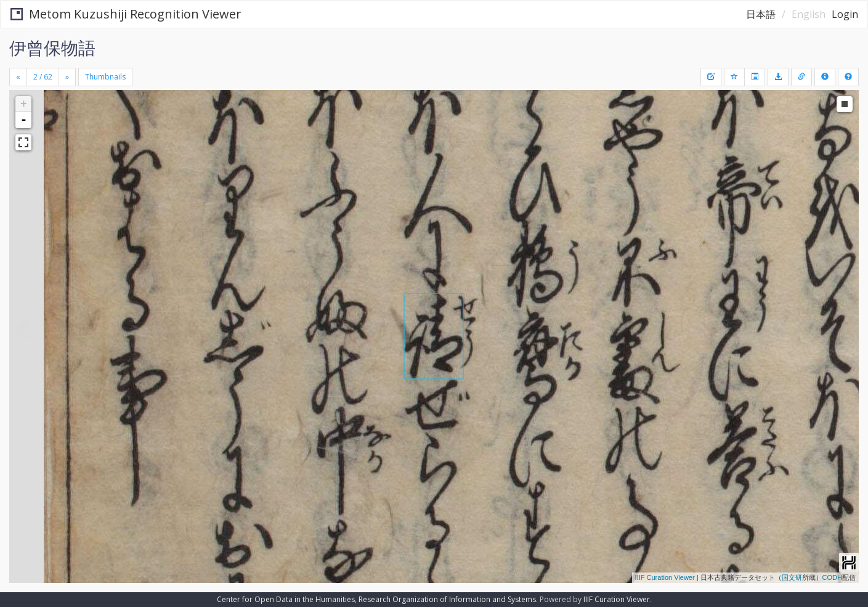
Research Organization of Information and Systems (447, 599)
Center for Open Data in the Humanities (286, 599)
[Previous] (18, 77)
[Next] (67, 77)
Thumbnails (105, 77)
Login (845, 14)
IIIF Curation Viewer (665, 577)
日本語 (761, 14)
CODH (832, 577)
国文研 (792, 577)
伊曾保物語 (52, 47)
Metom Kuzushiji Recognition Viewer (126, 14)
